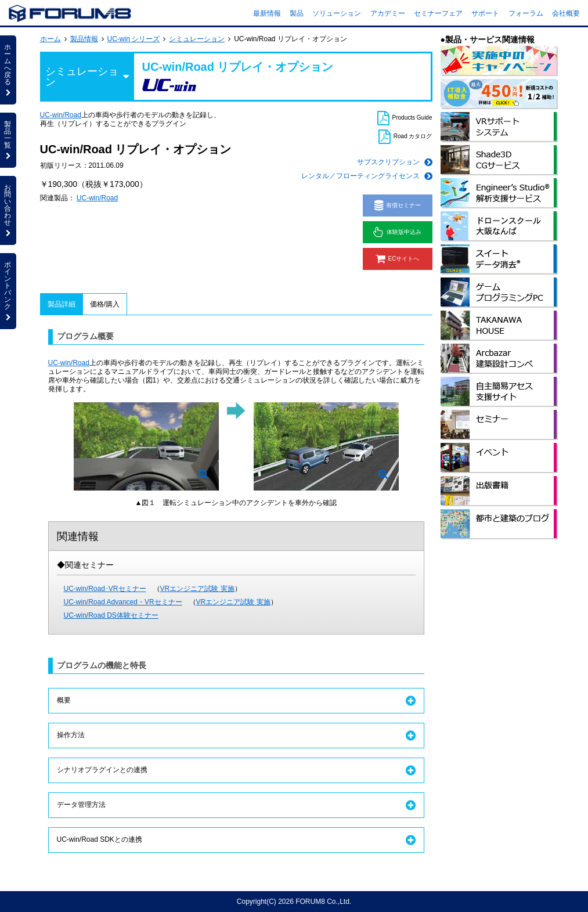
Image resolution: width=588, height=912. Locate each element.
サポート (485, 13)
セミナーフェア (438, 13)
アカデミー (388, 13)
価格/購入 (105, 304)
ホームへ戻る (8, 70)
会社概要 (566, 13)
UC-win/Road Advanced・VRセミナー (123, 602)
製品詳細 (62, 304)
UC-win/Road (61, 115)
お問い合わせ (8, 210)
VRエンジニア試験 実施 (197, 589)
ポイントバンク (8, 291)
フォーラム (526, 13)
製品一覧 (8, 140)
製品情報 (84, 39)
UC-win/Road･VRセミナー (105, 589)
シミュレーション (197, 39)
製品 (297, 13)
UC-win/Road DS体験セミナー (111, 615)
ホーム (50, 39)
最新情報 (267, 13)
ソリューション (337, 13)
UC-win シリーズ (134, 39)
